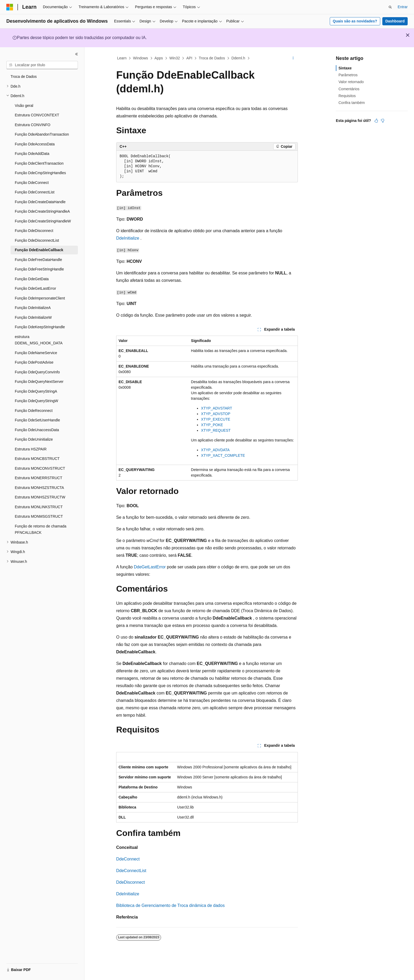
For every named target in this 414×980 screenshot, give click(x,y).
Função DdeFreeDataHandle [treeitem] (38, 260)
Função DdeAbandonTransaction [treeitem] (42, 134)
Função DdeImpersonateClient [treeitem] (40, 298)
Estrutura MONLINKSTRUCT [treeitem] (39, 507)
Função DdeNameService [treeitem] (36, 353)
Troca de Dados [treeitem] (24, 77)
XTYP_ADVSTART (217, 408)
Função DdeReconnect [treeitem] (34, 411)
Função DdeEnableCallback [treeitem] (39, 250)
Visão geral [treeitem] (24, 106)
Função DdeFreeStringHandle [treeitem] (39, 269)
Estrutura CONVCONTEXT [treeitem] (37, 115)
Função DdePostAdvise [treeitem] (34, 362)
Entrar (403, 7)
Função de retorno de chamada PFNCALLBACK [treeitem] (41, 529)
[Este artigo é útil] (376, 121)
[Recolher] (77, 54)
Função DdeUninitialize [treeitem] (34, 439)
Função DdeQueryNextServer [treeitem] (39, 382)
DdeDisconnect (131, 882)
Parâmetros (348, 75)
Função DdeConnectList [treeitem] (35, 192)
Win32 (175, 58)
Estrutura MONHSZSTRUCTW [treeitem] (40, 497)
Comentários (349, 89)
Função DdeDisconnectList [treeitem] (37, 240)
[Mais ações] (293, 58)
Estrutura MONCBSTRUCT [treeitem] (37, 459)
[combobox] (42, 65)
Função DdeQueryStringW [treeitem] (36, 401)
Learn (122, 58)
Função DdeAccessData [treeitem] (35, 144)
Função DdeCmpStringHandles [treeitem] (40, 173)
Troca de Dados (212, 58)
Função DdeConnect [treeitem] (32, 183)
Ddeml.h (238, 58)
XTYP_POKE (212, 425)
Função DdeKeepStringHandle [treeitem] (40, 327)
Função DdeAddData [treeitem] (32, 154)
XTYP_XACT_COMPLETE (223, 455)
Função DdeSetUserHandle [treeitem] (37, 420)
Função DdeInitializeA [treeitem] (33, 308)
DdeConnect (128, 859)
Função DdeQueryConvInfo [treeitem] (37, 372)
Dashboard (395, 21)
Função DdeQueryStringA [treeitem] (36, 391)
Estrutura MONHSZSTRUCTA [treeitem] (39, 488)
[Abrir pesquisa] (390, 7)
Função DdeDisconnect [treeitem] (34, 231)
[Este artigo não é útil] (383, 121)
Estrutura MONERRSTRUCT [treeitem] (39, 478)
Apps (159, 58)
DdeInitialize (128, 238)
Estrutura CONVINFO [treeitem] (33, 125)
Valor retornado (351, 82)
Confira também (352, 103)
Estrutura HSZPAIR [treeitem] (31, 449)
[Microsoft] (10, 7)
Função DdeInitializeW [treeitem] (33, 317)
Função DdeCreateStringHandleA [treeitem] (42, 211)
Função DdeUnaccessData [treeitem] (37, 430)
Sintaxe (345, 68)
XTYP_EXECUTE (215, 419)
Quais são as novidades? (355, 21)
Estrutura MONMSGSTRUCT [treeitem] (39, 516)
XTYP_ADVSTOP (216, 414)
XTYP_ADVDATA (215, 450)
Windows (141, 58)
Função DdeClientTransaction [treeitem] (39, 163)
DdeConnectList (131, 871)
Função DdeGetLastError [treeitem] (35, 288)
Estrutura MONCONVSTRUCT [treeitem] (40, 468)
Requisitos (347, 96)
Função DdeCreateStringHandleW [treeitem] (43, 221)
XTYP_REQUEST (216, 430)
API (189, 58)
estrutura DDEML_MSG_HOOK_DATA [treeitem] (39, 340)
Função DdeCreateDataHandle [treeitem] (40, 202)
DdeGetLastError (150, 567)
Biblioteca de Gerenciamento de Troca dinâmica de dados (170, 905)
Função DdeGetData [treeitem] (32, 279)
